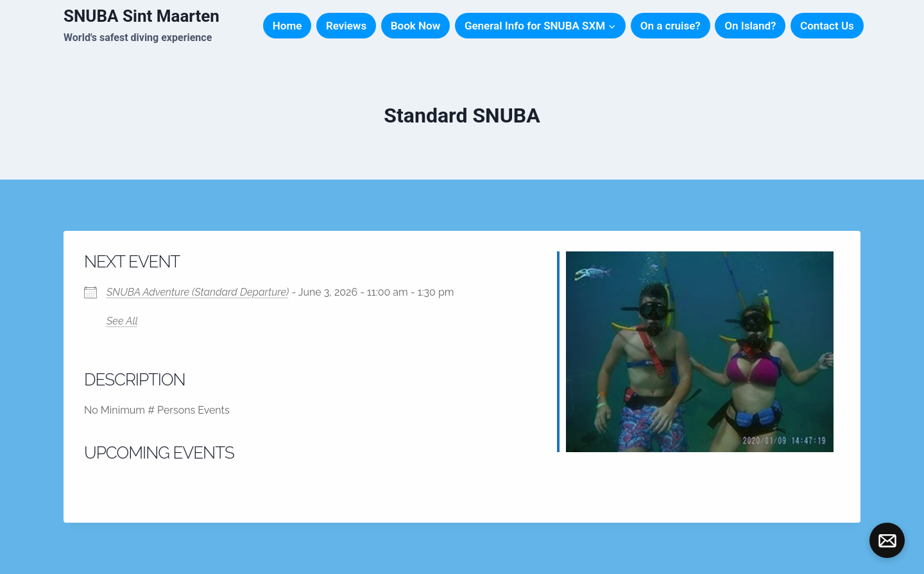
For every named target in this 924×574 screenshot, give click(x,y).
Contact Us (827, 26)
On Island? (750, 26)
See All (122, 321)
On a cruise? (671, 26)
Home (287, 26)
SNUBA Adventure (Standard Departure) (198, 292)
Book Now (415, 26)
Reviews (346, 26)
